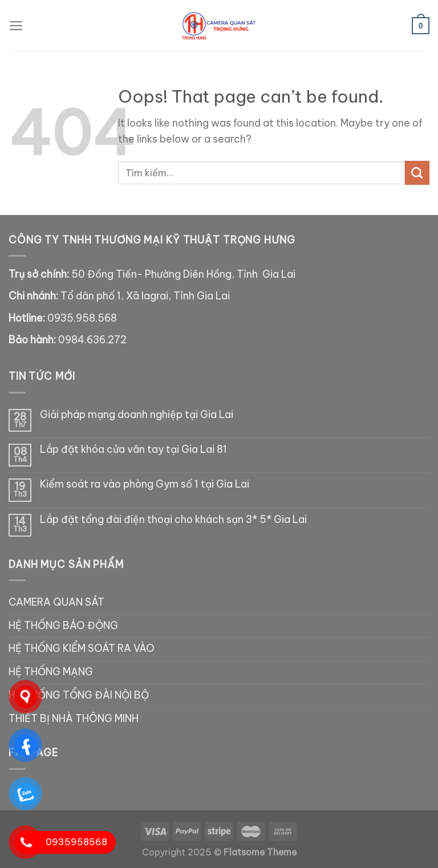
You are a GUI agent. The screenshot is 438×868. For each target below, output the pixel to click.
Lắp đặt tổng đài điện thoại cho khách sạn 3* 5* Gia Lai (173, 520)
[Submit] (417, 173)
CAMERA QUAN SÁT (56, 602)
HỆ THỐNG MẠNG (51, 672)
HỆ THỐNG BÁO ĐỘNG (63, 626)
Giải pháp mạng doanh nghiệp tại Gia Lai (137, 415)
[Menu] (16, 26)
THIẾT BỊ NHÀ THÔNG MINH (74, 719)
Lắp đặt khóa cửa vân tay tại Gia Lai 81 (133, 450)
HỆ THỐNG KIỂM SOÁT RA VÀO (82, 648)
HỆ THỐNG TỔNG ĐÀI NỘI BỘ (79, 695)
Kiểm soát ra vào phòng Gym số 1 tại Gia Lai (145, 484)
